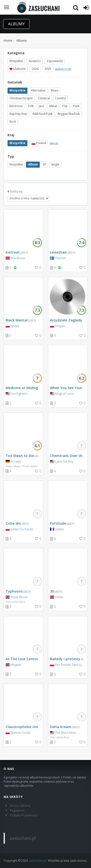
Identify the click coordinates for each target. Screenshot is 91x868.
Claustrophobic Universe (26, 727)
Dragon (60, 326)
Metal (53, 106)
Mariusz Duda (20, 732)
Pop (65, 106)
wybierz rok (63, 69)
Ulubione (18, 69)
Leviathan (58, 252)
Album (33, 165)
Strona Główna (20, 806)
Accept (16, 461)
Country (60, 98)
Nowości (35, 61)
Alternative (38, 90)
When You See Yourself (69, 388)
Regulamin (17, 810)
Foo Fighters (19, 393)
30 (52, 591)
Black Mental (17, 320)
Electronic (16, 106)
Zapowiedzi (55, 61)
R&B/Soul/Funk (42, 114)
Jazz (41, 106)
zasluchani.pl (23, 838)
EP (45, 165)
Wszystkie (16, 61)
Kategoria (16, 53)
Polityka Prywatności (24, 815)
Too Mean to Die (20, 456)
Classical (44, 98)
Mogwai (16, 665)
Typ (11, 156)
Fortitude (58, 523)
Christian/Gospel (21, 98)
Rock (13, 122)
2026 (35, 69)
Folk (31, 106)
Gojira (59, 529)
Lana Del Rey (64, 461)
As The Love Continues (25, 659)
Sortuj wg (16, 191)
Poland (39, 143)
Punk (76, 106)
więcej (54, 143)
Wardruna (18, 258)
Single (55, 165)
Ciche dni (13, 523)
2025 (48, 69)
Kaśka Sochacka (22, 529)
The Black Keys (65, 732)
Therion (61, 258)
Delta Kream (61, 727)
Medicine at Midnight (24, 388)
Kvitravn (13, 252)
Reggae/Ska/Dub (69, 114)
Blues (54, 90)
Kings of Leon (64, 393)
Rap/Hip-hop (18, 114)
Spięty (15, 326)
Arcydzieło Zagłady (66, 320)
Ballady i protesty (65, 659)
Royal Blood (19, 597)
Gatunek (15, 82)
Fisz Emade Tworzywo (70, 665)
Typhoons (14, 591)
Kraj (11, 135)
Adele (59, 597)
